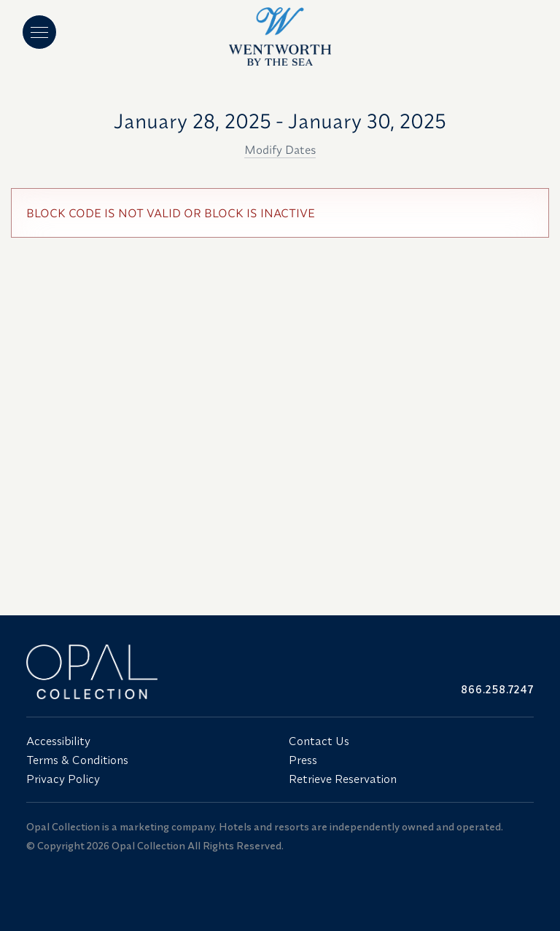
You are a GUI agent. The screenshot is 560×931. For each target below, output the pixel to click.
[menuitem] (149, 741)
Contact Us (319, 741)
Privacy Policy (63, 779)
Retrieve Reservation (343, 779)
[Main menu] (39, 32)
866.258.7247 (497, 689)
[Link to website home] (149, 672)
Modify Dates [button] (280, 149)
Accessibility (58, 741)
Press (303, 760)
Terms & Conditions (77, 760)
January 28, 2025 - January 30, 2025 (280, 121)
